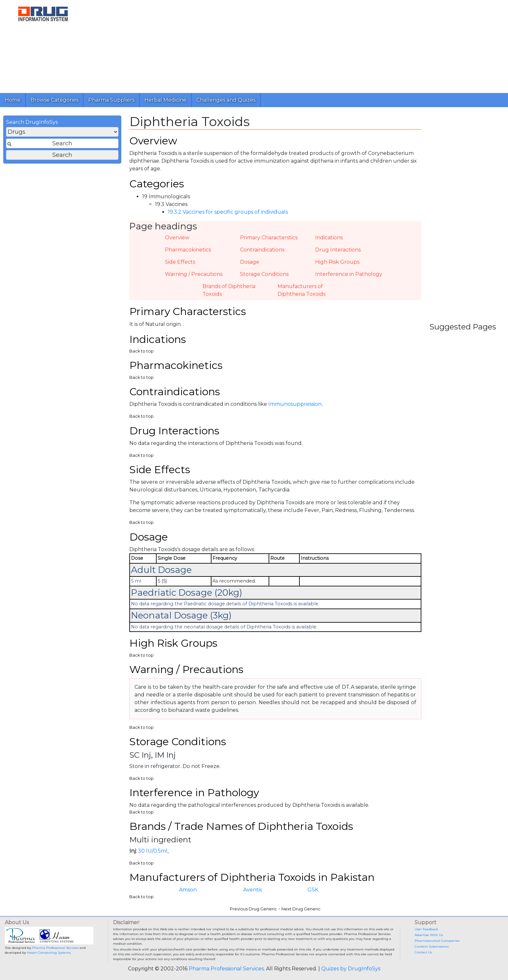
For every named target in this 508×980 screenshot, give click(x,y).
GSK (313, 890)
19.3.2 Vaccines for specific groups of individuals (228, 212)
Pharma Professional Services (55, 948)
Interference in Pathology (349, 274)
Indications (329, 238)
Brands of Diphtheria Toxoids (229, 290)
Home (13, 100)
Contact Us (423, 952)
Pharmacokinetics (188, 250)
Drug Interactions (338, 250)
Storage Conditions (264, 274)
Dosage (250, 262)
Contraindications (262, 250)
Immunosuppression (295, 404)
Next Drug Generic (301, 909)
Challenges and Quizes (226, 100)
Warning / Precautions (194, 274)
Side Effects (180, 262)
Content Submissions (432, 946)
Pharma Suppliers (111, 100)
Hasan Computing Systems (49, 953)
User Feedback (426, 929)
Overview (177, 238)
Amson (188, 890)
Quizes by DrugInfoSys (351, 969)
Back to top (142, 351)
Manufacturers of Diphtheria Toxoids (301, 290)
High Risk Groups (337, 262)
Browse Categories (54, 100)
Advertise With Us (429, 935)
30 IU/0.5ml (153, 851)
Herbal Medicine (165, 100)
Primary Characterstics (269, 238)
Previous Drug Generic (253, 909)
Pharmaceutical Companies (437, 941)
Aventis (253, 890)
